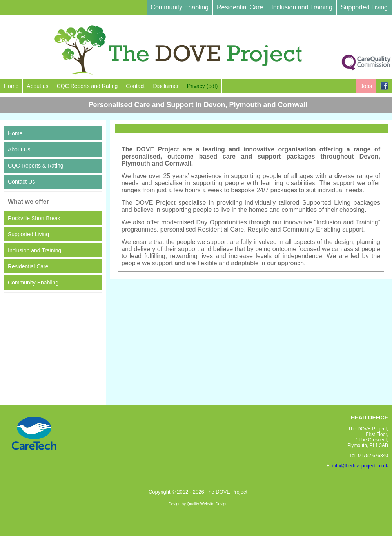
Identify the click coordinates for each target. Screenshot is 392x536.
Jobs (366, 86)
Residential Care (240, 7)
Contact (135, 86)
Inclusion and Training (302, 7)
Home (11, 86)
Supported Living (364, 7)
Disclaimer (166, 86)
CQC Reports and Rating (87, 86)
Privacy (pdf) (202, 86)
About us (37, 86)
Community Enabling (180, 7)
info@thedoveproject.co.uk (360, 466)
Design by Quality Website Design (198, 504)
